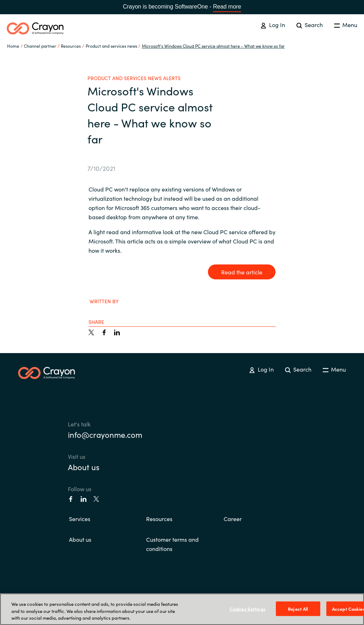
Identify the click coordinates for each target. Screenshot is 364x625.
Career (233, 519)
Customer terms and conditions (172, 544)
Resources (159, 519)
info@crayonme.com (105, 434)
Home (13, 46)
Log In (273, 25)
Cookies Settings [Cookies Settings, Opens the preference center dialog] (248, 608)
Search (310, 25)
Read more (227, 7)
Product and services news (111, 46)
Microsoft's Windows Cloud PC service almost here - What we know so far (213, 46)
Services (80, 519)
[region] (182, 609)
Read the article (242, 272)
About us (84, 467)
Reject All (298, 608)
